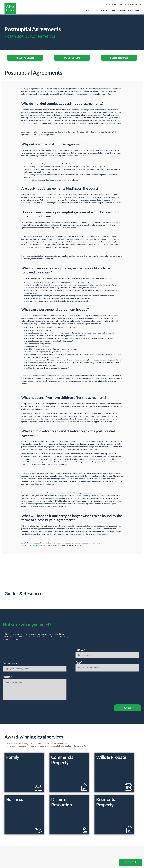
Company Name (10, 663)
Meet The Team (72, 58)
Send (127, 708)
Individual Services (119, 10)
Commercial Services (101, 10)
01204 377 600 (117, 5)
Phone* (79, 662)
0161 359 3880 (136, 5)
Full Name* (80, 650)
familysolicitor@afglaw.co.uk (33, 545)
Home (89, 10)
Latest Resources (119, 58)
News (130, 10)
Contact (137, 10)
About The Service (25, 58)
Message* (7, 677)
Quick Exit (130, 862)
